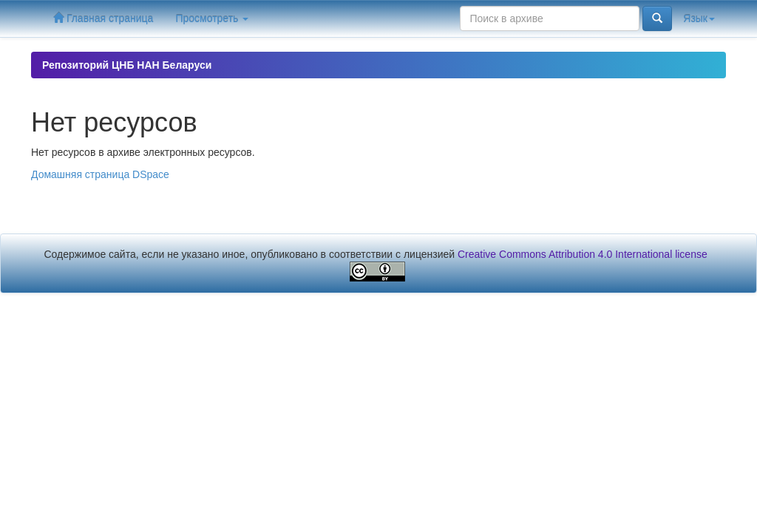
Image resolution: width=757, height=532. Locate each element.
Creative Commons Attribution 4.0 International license (583, 254)
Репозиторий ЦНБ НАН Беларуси (127, 65)
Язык (699, 18)
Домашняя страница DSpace (100, 174)
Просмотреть (212, 18)
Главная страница (103, 18)
